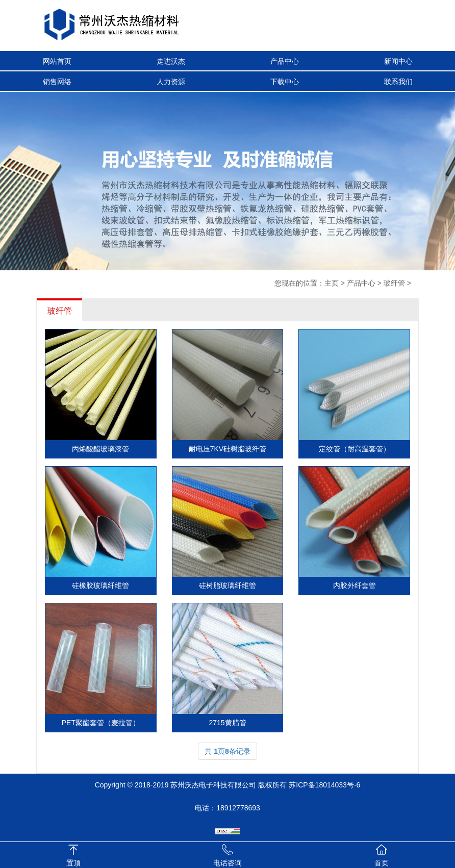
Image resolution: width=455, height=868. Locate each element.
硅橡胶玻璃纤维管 (100, 585)
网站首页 (57, 61)
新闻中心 (398, 61)
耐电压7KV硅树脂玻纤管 (227, 449)
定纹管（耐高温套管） (355, 449)
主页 (332, 283)
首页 (382, 863)
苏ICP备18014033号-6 (324, 785)
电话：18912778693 (227, 808)
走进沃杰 (171, 61)
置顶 (73, 863)
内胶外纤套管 (355, 585)
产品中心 (285, 61)
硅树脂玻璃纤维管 (227, 585)
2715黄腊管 (227, 723)
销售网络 (57, 82)
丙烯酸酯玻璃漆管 (100, 449)
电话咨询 (227, 863)
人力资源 (171, 82)
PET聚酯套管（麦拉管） (101, 723)
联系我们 (398, 82)
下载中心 (285, 82)
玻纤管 (394, 283)
